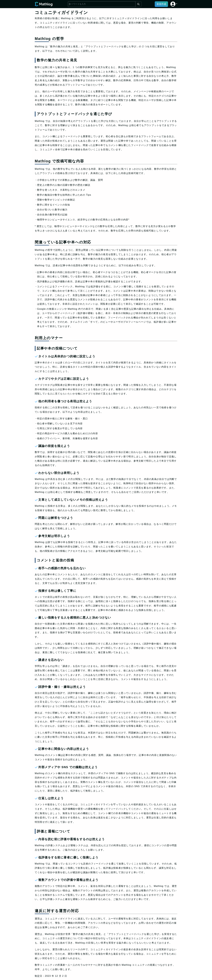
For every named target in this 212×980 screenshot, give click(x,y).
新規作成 (161, 4)
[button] (174, 4)
